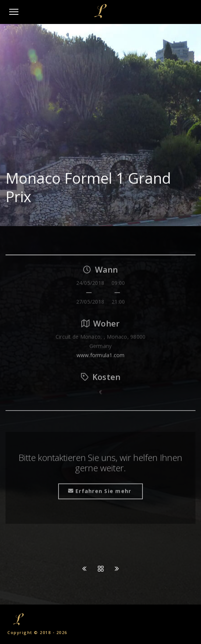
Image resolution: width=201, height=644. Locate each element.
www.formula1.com (101, 357)
